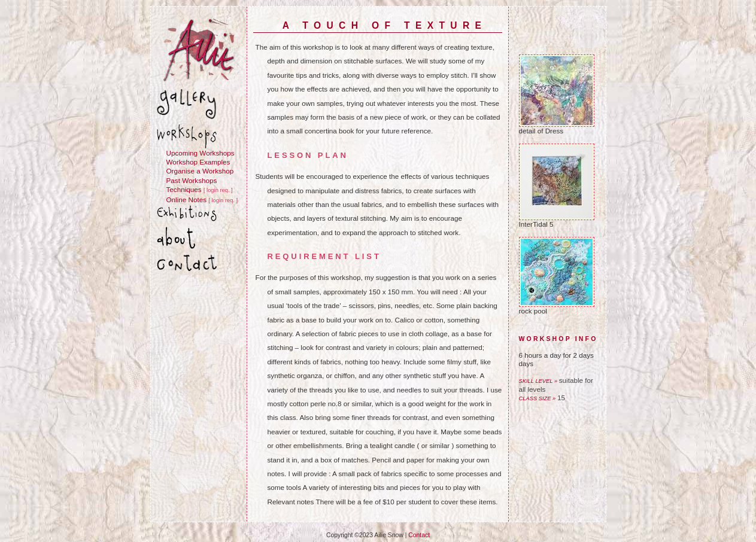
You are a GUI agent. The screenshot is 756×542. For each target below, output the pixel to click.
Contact (419, 535)
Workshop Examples (198, 162)
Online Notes (187, 200)
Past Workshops (192, 180)
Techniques (184, 189)
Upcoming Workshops (201, 153)
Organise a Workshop (200, 171)
